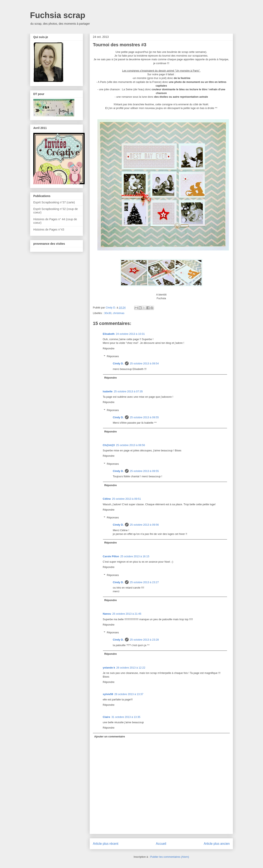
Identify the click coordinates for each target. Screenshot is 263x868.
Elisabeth (109, 334)
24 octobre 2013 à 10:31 (130, 334)
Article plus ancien (217, 844)
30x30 (108, 313)
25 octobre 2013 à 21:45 (127, 614)
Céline (107, 499)
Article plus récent (106, 844)
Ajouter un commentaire (110, 736)
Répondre (109, 348)
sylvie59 (108, 694)
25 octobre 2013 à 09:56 (144, 525)
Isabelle (108, 391)
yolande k (109, 668)
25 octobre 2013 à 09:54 (144, 363)
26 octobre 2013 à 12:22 (131, 668)
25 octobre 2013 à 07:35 (128, 391)
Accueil (161, 844)
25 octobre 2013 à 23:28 (144, 640)
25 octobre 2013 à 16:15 (135, 556)
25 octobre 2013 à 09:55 (144, 417)
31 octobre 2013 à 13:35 (126, 717)
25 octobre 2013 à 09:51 (126, 499)
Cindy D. (118, 363)
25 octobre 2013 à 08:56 (131, 445)
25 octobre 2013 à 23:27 (144, 582)
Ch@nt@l (109, 445)
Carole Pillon (111, 556)
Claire (106, 717)
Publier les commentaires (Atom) (170, 857)
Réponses (113, 356)
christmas (119, 313)
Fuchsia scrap (58, 15)
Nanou (107, 614)
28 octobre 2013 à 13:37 (129, 694)
